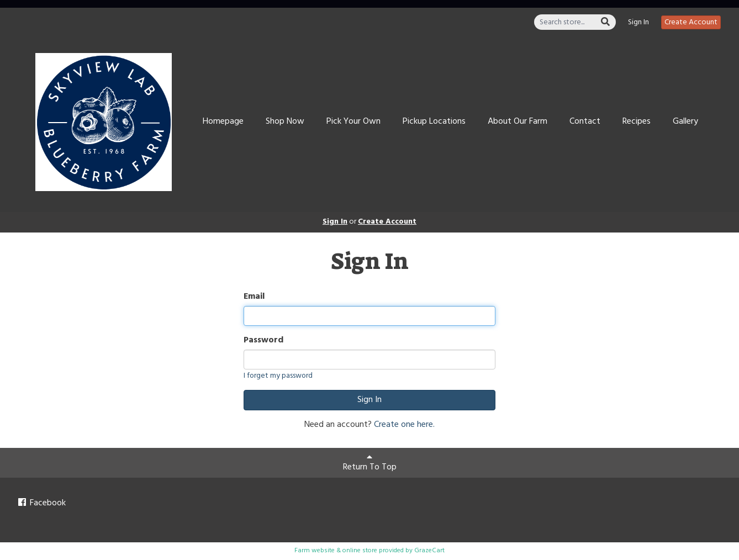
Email (254, 297)
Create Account (691, 22)
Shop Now (285, 121)
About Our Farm (518, 121)
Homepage (223, 121)
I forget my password (278, 376)
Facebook (41, 503)
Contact (585, 121)
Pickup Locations (434, 121)
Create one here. (404, 425)
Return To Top (370, 463)
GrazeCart (429, 551)
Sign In (638, 23)
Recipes (637, 121)
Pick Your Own (353, 121)
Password (263, 340)
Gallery (685, 121)
